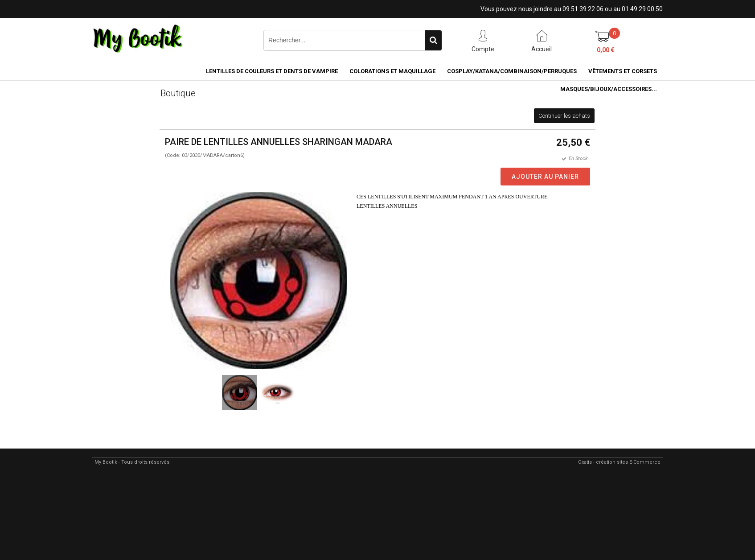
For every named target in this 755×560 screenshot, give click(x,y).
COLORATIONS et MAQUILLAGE (392, 71)
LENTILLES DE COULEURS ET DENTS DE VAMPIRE (272, 71)
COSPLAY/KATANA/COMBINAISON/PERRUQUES (512, 71)
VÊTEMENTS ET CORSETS (623, 71)
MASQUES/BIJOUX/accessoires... (609, 89)
